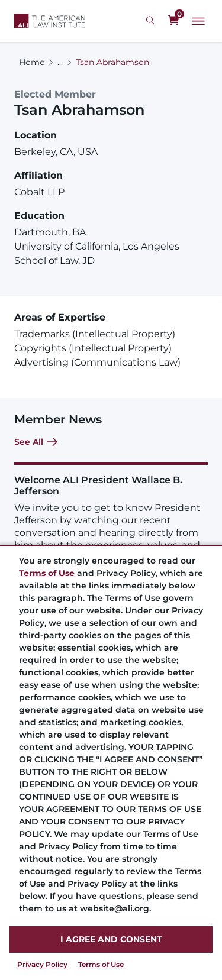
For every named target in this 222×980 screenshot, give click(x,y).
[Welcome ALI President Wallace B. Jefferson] (111, 519)
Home (32, 62)
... (60, 62)
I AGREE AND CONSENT (111, 939)
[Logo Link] (50, 21)
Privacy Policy (42, 964)
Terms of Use (101, 964)
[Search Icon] (152, 21)
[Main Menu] (198, 21)
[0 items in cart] (173, 21)
